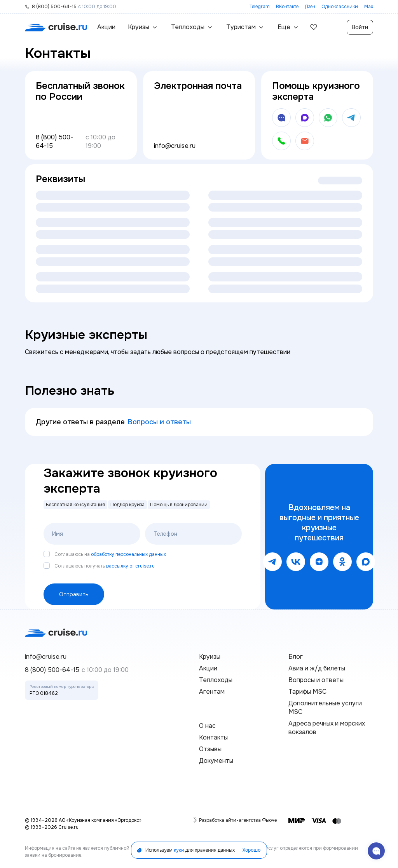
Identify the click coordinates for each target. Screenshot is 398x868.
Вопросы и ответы (159, 422)
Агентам (212, 692)
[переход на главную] (56, 27)
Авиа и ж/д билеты (317, 668)
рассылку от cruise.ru (130, 566)
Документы (216, 761)
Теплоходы (216, 680)
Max (369, 7)
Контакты (213, 737)
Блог (296, 657)
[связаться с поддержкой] (376, 851)
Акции (106, 27)
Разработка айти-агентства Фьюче (238, 820)
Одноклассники (340, 7)
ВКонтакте (287, 7)
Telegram (259, 7)
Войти (360, 27)
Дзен (310, 7)
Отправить (74, 594)
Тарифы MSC (307, 692)
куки (179, 850)
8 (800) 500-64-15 (54, 141)
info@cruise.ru (175, 146)
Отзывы (210, 749)
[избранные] (314, 27)
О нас (207, 726)
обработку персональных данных (128, 554)
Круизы (210, 657)
